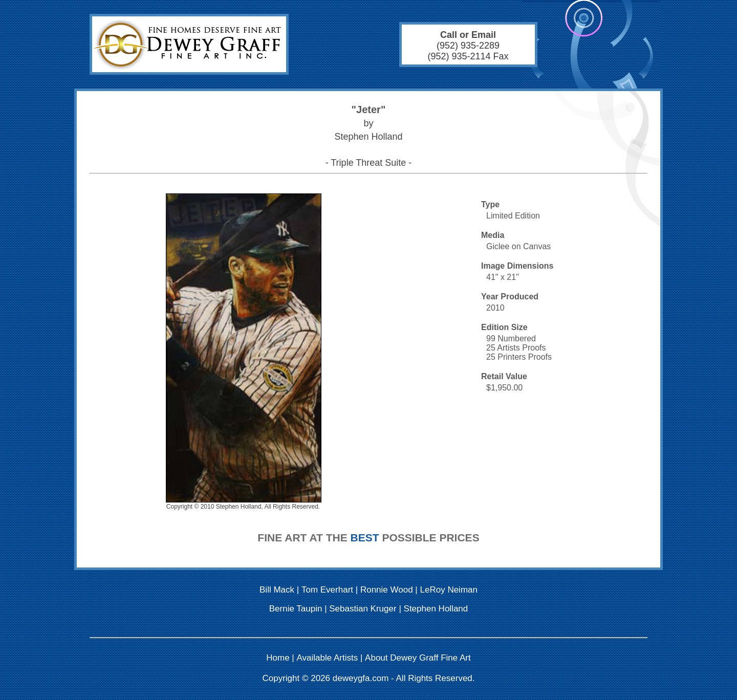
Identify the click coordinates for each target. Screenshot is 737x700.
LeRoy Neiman (449, 590)
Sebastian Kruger (363, 609)
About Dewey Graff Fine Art (418, 658)
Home (278, 658)
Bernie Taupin (296, 609)
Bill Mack (277, 590)
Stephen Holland (436, 609)
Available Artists (328, 658)
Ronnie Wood (387, 590)
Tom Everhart (327, 590)
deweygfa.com (361, 678)
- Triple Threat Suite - (369, 163)
